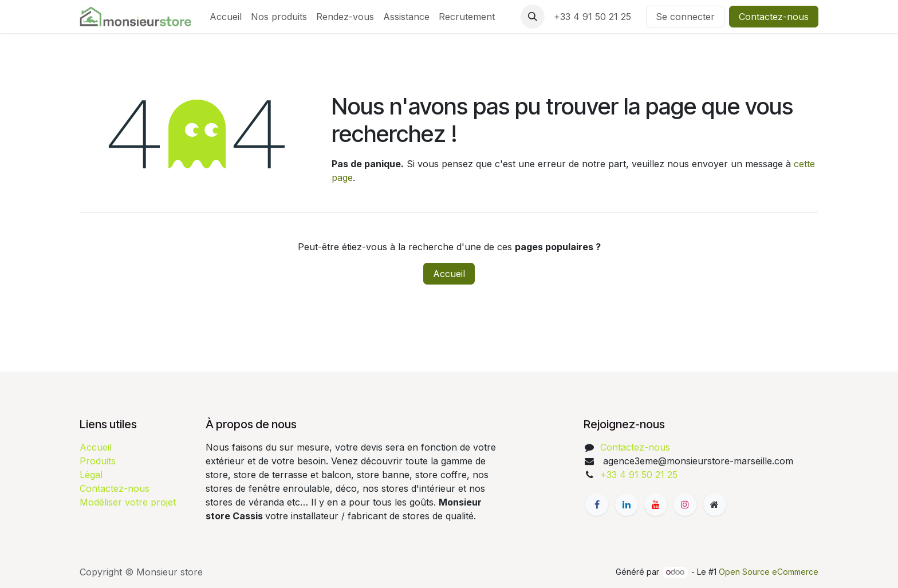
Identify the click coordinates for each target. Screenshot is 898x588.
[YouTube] (656, 504)
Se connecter (685, 17)
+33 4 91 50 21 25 (595, 17)
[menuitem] (226, 17)
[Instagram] (685, 504)
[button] (533, 17)
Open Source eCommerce (769, 572)
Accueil (449, 274)
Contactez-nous (774, 17)
